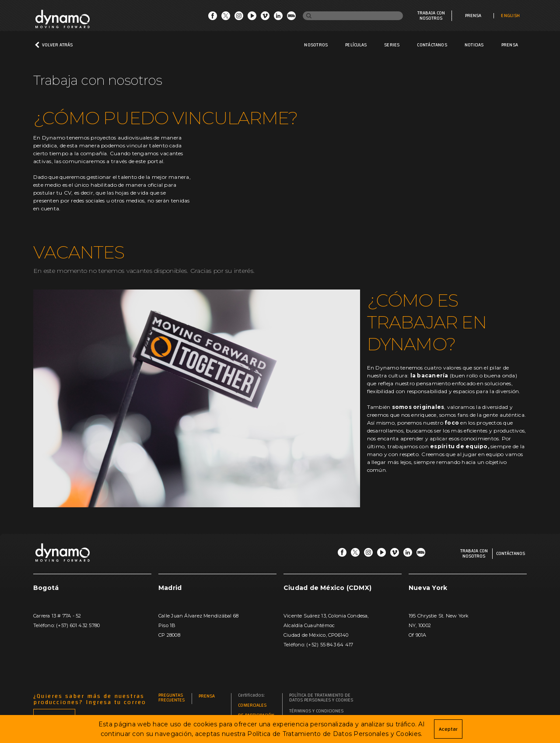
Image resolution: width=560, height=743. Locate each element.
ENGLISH (510, 16)
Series (392, 45)
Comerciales (252, 706)
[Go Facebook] (213, 18)
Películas (356, 45)
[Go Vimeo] (265, 18)
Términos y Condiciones (316, 711)
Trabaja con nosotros (431, 16)
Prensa (473, 16)
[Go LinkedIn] (278, 18)
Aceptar (448, 729)
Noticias (474, 45)
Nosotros (316, 45)
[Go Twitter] (226, 18)
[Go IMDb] (291, 18)
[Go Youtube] (252, 18)
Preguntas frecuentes (171, 698)
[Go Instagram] (239, 18)
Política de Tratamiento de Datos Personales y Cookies (321, 698)
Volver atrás (57, 45)
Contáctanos (432, 45)
